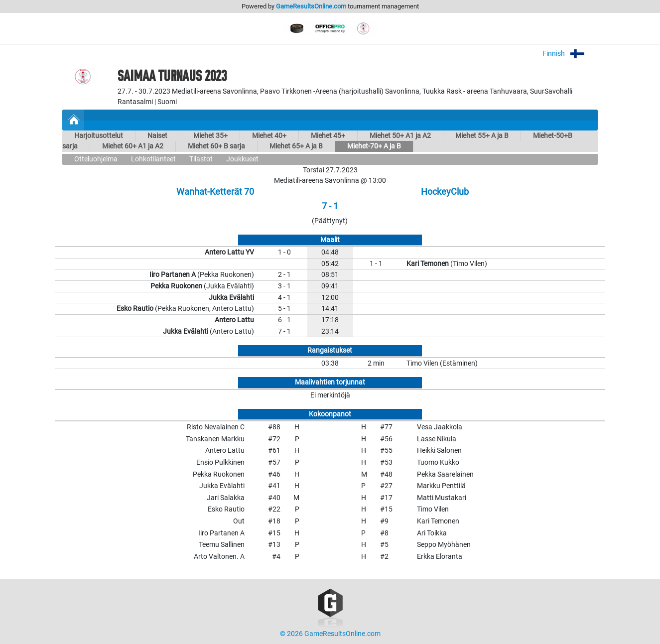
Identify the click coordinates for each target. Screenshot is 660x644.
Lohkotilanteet (153, 159)
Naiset (158, 136)
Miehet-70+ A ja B (374, 146)
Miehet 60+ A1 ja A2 (133, 146)
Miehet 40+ (269, 136)
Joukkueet (242, 159)
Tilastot (201, 159)
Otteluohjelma (96, 159)
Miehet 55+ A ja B (482, 136)
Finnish (570, 54)
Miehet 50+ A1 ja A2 (400, 136)
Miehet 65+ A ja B (296, 146)
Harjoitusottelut (99, 136)
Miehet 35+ (210, 136)
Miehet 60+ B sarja (216, 146)
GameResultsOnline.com (311, 6)
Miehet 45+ (328, 136)
